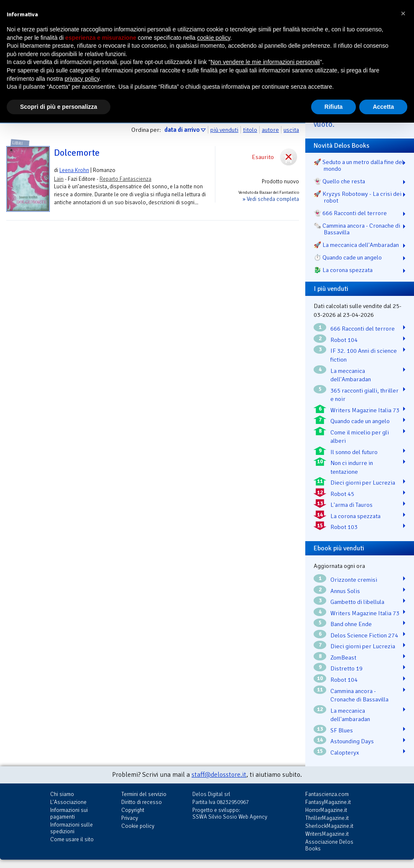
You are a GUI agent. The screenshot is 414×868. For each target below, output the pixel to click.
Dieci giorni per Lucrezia (363, 483)
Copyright (133, 810)
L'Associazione (68, 802)
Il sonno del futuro (354, 452)
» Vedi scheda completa (271, 199)
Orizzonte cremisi (354, 580)
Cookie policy (138, 826)
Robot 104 (344, 340)
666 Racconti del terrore (363, 329)
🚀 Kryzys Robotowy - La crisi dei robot (358, 197)
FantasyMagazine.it (328, 802)
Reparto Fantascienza (125, 179)
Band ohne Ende (351, 624)
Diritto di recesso (142, 802)
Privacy (130, 818)
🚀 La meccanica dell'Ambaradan (356, 245)
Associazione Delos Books (329, 845)
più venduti (224, 130)
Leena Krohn (74, 170)
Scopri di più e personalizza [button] (59, 107)
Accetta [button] (383, 107)
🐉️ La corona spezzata (343, 270)
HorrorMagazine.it (326, 810)
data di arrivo (182, 130)
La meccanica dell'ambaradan (350, 715)
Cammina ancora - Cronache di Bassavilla (359, 695)
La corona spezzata (355, 516)
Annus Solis (345, 591)
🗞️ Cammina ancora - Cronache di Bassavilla (357, 229)
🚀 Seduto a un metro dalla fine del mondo (359, 165)
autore (270, 130)
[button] (403, 13)
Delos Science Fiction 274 (364, 635)
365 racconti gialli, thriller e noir (364, 395)
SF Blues (342, 730)
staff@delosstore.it (219, 775)
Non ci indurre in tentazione (352, 467)
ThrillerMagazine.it (327, 818)
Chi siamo (62, 794)
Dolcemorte (77, 153)
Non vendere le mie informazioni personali (265, 62)
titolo (250, 130)
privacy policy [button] (82, 79)
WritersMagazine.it (327, 834)
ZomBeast (343, 657)
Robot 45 (342, 494)
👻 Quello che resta (339, 181)
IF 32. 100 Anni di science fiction (364, 355)
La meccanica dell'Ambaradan (351, 375)
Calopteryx (345, 752)
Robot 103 (344, 527)
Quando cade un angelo (360, 421)
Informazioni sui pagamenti (69, 813)
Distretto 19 (346, 668)
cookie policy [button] (213, 38)
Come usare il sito (72, 839)
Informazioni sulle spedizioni (72, 828)
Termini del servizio (144, 794)
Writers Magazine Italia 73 (365, 410)
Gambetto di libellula (357, 602)
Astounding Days (352, 741)
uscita (291, 130)
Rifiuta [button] (334, 107)
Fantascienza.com (327, 794)
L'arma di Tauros (351, 505)
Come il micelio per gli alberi (360, 437)
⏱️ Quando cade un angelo (348, 257)
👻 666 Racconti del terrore (350, 213)
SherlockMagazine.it (329, 826)
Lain (59, 179)
